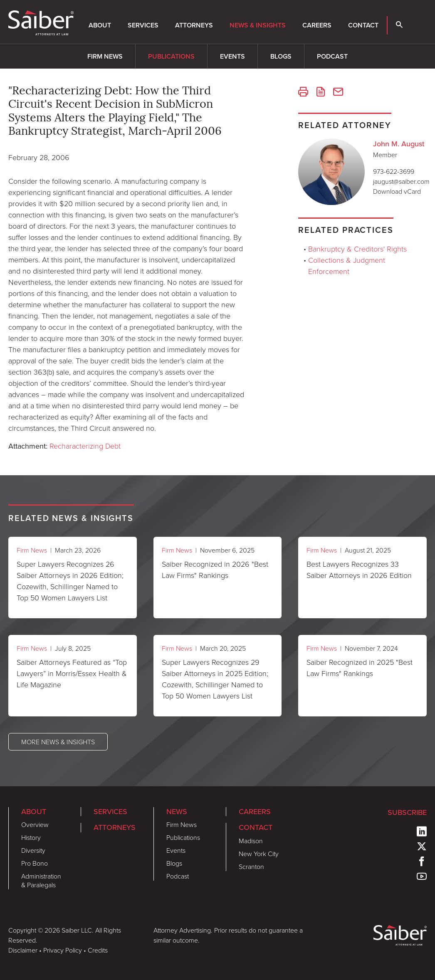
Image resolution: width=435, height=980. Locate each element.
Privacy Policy (63, 950)
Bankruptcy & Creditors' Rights (357, 249)
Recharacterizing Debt (85, 446)
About (100, 25)
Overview (35, 824)
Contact (363, 25)
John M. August (399, 144)
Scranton (251, 866)
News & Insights (258, 25)
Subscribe (407, 812)
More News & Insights (58, 742)
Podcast (332, 56)
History (31, 837)
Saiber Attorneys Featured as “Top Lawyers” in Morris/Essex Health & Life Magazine (72, 673)
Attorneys (194, 25)
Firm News (105, 56)
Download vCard (397, 191)
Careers (317, 25)
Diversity (33, 850)
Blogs (281, 56)
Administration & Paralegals (41, 880)
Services (143, 25)
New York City (259, 854)
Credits (98, 950)
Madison (251, 841)
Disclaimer (23, 950)
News (177, 812)
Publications (171, 56)
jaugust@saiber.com (401, 181)
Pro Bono (35, 863)
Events (232, 56)
